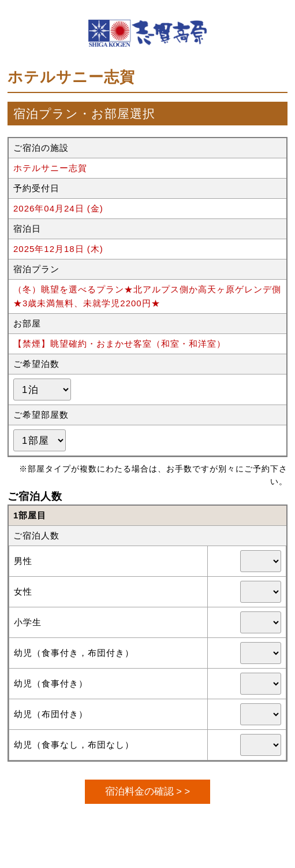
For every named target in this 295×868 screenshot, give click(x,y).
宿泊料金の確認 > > (147, 791)
